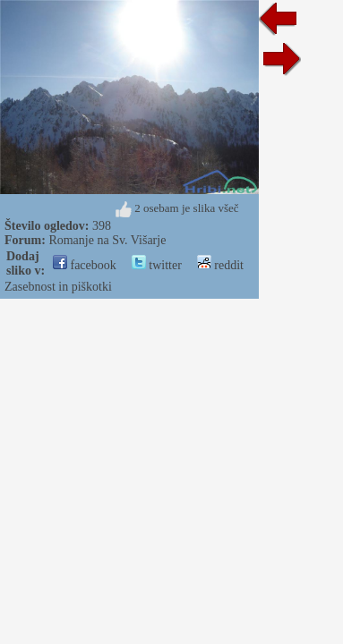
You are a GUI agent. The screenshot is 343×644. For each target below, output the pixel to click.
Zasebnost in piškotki (58, 287)
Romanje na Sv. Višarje (107, 240)
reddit (220, 265)
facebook (85, 265)
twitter (157, 265)
